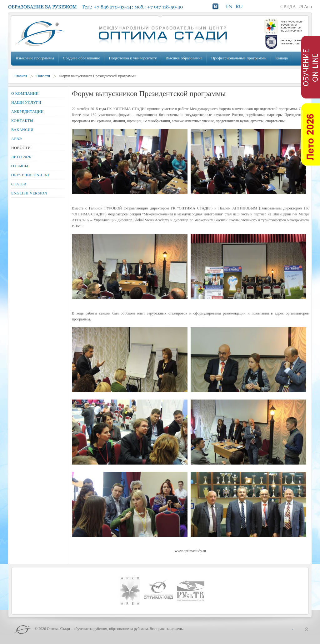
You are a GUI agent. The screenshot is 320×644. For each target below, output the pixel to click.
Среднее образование (81, 58)
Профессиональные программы (239, 58)
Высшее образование (184, 58)
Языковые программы (35, 58)
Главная (21, 76)
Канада (282, 58)
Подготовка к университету (133, 58)
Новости (43, 76)
